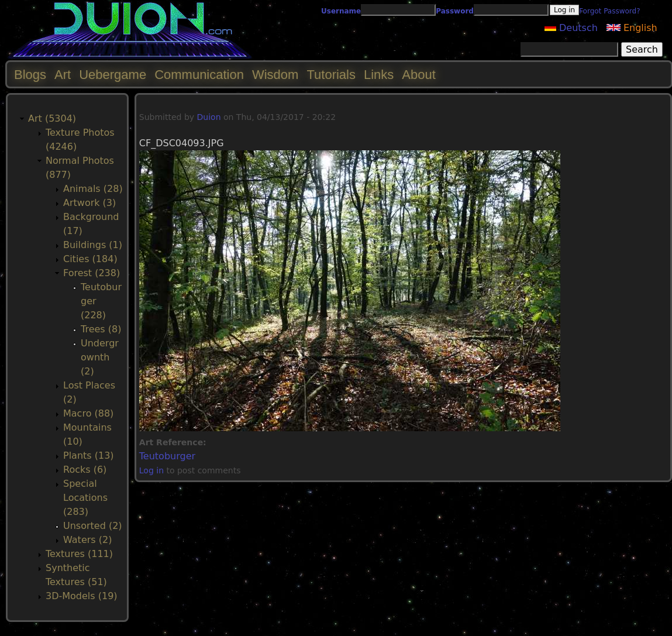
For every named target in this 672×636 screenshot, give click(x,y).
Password (455, 11)
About (419, 75)
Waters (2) (87, 540)
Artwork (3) (89, 203)
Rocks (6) (85, 470)
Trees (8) (101, 329)
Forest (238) (92, 273)
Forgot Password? (609, 11)
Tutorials (331, 75)
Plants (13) (89, 455)
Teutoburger (167, 456)
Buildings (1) (93, 245)
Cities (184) (90, 259)
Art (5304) (52, 118)
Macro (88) (88, 413)
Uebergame (113, 75)
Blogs (30, 75)
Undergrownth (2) (100, 357)
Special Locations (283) (85, 498)
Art (63, 75)
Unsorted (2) (93, 526)
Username (341, 11)
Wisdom (275, 75)
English (632, 28)
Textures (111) (79, 554)
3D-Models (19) (82, 596)
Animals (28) (93, 189)
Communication (199, 75)
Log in (151, 470)
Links (379, 75)
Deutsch (571, 28)
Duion (209, 117)
